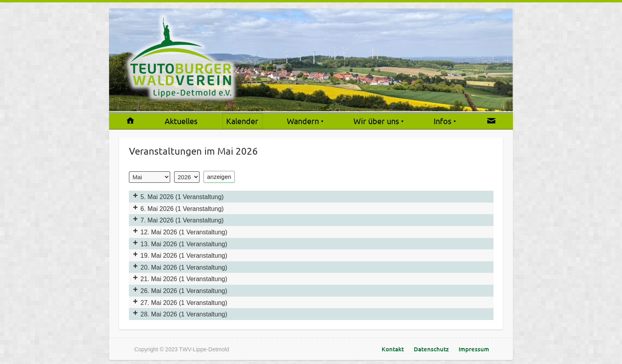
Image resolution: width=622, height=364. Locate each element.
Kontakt (393, 349)
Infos (443, 121)
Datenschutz (431, 349)
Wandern (303, 121)
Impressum (474, 349)
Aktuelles (181, 121)
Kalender (242, 121)
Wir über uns (376, 121)
